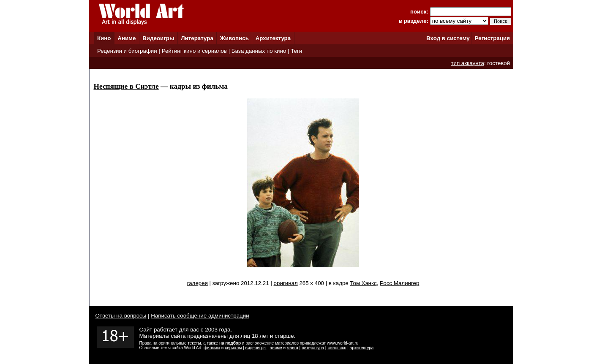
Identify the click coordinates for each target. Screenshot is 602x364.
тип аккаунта (467, 63)
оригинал (286, 283)
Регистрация (492, 38)
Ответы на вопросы (121, 316)
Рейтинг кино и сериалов (194, 51)
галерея (197, 283)
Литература (197, 38)
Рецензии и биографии (127, 51)
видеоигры (256, 348)
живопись (337, 348)
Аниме (127, 38)
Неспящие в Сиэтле (126, 86)
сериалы (233, 348)
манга (293, 348)
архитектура (362, 348)
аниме (276, 348)
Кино (104, 38)
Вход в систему (448, 38)
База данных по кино (259, 51)
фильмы (212, 348)
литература (313, 348)
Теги (296, 51)
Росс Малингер (399, 283)
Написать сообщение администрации (200, 316)
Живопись (234, 38)
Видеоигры (158, 38)
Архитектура (273, 38)
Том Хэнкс (363, 283)
